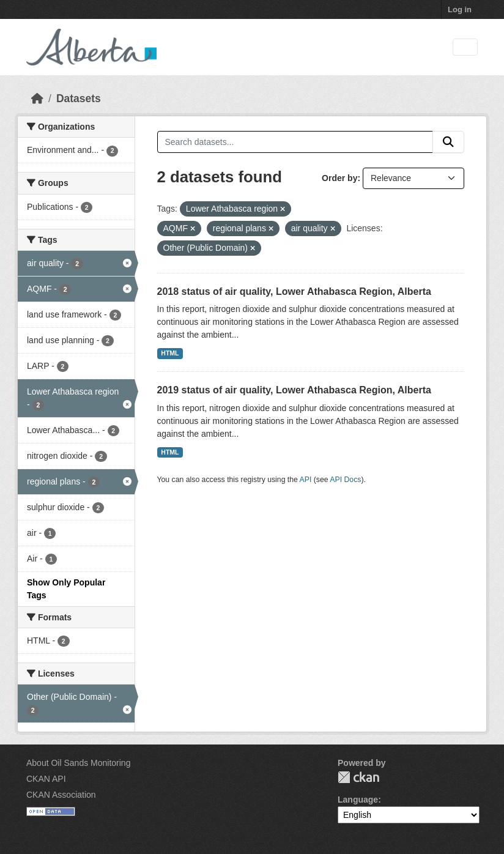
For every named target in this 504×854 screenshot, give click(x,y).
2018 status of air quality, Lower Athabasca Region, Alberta (294, 291)
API (306, 480)
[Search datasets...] (295, 142)
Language (358, 800)
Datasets (79, 98)
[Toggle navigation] (465, 47)
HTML (170, 353)
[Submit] (448, 142)
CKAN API (46, 779)
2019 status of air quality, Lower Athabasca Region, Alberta (294, 390)
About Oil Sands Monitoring (78, 763)
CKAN (358, 777)
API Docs (345, 480)
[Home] (37, 98)
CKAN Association (61, 795)
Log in (460, 9)
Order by (339, 178)
